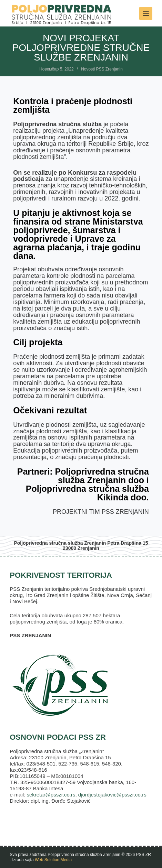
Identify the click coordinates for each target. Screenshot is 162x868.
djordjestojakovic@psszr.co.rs (112, 795)
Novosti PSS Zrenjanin (102, 69)
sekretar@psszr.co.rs (51, 795)
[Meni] (146, 13)
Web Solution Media (53, 860)
